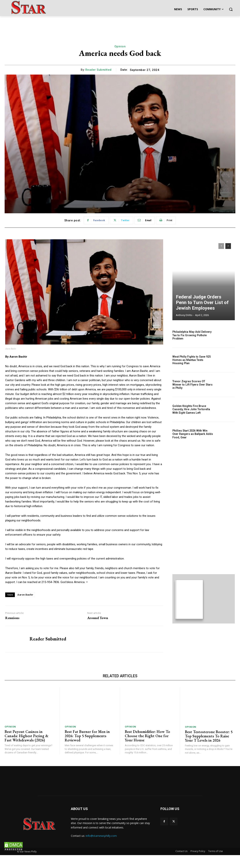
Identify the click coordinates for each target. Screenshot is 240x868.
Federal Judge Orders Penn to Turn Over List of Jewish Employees (202, 304)
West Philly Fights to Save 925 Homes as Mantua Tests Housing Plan (191, 360)
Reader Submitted (98, 70)
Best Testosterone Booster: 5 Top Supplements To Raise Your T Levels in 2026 (209, 749)
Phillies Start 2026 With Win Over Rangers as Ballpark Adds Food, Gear (193, 434)
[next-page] (228, 246)
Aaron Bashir (25, 595)
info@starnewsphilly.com (101, 849)
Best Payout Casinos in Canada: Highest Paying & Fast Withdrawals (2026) (26, 749)
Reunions (12, 618)
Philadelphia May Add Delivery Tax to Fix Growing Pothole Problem (191, 335)
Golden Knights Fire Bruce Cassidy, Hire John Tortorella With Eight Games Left (191, 409)
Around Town (98, 618)
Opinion (120, 46)
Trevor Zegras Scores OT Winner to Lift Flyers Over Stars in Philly (192, 385)
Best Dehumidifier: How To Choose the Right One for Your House (147, 749)
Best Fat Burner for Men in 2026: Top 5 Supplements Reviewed (87, 749)
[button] (231, 9)
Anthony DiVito (184, 315)
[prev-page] (221, 246)
